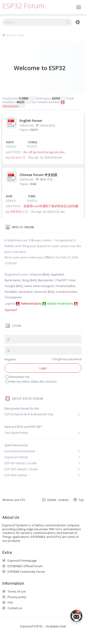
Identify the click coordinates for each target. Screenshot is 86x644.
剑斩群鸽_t (17, 212)
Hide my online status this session (31, 381)
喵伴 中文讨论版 (49, 179)
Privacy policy (17, 597)
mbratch (16, 157)
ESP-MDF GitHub (16, 475)
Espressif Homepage (22, 560)
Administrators (31, 303)
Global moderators (60, 303)
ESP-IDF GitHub (15, 463)
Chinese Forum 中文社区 (38, 175)
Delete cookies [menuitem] (58, 500)
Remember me (18, 377)
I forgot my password (67, 359)
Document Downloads (20, 451)
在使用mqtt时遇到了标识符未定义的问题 (51, 206)
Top (81, 500)
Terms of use (17, 591)
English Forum (31, 121)
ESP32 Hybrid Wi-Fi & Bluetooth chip (29, 414)
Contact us (15, 608)
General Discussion (49, 125)
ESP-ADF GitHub (15, 469)
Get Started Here (16, 433)
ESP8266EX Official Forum (25, 566)
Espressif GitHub (16, 457)
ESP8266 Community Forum (26, 572)
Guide (32, 463)
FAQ (10, 602)
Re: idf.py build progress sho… (45, 152)
